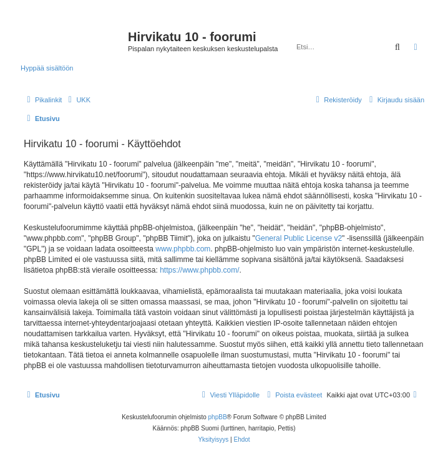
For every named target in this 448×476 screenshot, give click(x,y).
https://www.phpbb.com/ (199, 270)
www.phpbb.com (183, 249)
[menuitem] (78, 100)
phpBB (218, 417)
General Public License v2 (299, 238)
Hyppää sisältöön (47, 68)
